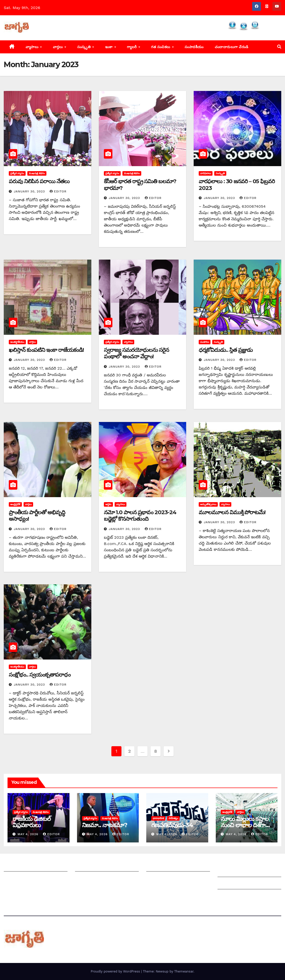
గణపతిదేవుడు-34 (172, 825)
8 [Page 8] (156, 751)
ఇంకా (110, 47)
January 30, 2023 (30, 191)
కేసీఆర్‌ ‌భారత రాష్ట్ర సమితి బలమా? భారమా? (140, 185)
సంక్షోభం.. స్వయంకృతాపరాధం (40, 675)
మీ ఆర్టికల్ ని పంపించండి (95, 866)
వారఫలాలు (206, 173)
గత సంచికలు (161, 47)
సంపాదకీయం (194, 47)
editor (58, 191)
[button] (279, 47)
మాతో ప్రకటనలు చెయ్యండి (96, 879)
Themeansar (184, 971)
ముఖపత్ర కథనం (37, 173)
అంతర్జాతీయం (17, 342)
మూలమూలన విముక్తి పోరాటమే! (232, 512)
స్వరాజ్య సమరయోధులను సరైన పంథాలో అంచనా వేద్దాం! (136, 353)
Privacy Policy (231, 896)
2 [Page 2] (129, 751)
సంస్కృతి (85, 47)
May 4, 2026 (29, 834)
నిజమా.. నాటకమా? (105, 825)
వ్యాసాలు (33, 47)
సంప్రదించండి (14, 879)
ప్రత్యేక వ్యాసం (17, 173)
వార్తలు (58, 47)
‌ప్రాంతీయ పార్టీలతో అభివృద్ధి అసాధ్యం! (37, 516)
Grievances (228, 884)
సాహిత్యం (173, 818)
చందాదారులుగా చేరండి (232, 47)
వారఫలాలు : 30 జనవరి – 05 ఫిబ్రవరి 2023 (237, 185)
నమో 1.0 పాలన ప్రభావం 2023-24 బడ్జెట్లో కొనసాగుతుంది (140, 516)
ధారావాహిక (158, 818)
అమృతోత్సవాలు (208, 504)
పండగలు (205, 342)
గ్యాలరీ (132, 47)
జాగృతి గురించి (16, 866)
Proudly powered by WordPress (116, 971)
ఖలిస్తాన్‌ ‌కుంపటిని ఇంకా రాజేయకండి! (46, 350)
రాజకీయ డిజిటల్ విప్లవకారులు (32, 822)
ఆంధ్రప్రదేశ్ (15, 504)
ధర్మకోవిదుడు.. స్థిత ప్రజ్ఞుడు (226, 350)
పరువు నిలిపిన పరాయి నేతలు (39, 181)
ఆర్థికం (108, 504)
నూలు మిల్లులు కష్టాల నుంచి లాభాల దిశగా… (245, 822)
